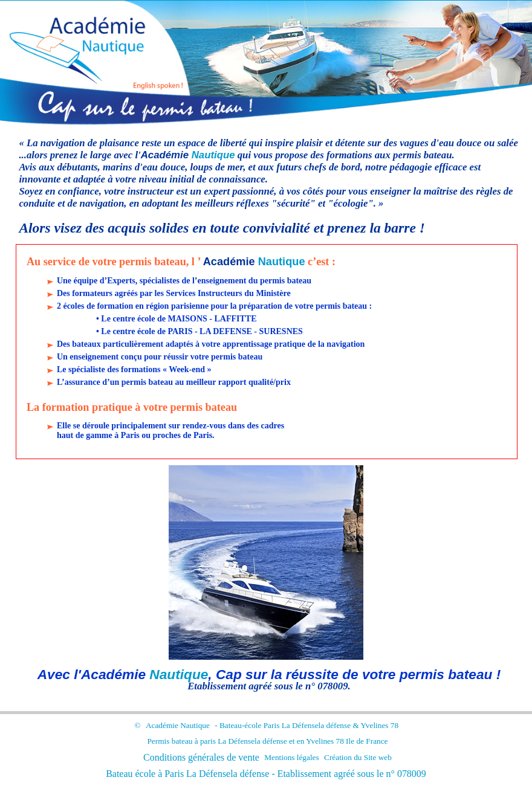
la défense (335, 725)
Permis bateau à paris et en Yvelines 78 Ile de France (267, 741)
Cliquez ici (461, 19)
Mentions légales (291, 757)
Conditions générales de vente (201, 757)
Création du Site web (358, 757)
